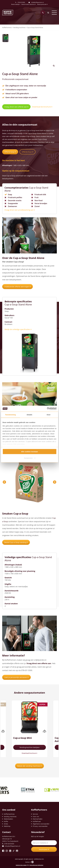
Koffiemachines (9, 814)
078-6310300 (21, 2)
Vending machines (10, 816)
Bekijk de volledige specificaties (18, 329)
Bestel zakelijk (16, 4)
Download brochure (30, 753)
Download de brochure (42, 107)
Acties (6, 824)
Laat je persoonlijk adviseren (16, 677)
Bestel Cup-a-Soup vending (16, 542)
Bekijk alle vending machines (29, 766)
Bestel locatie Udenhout (29, 4)
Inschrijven (44, 849)
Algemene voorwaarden (41, 824)
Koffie (6, 821)
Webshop (7, 826)
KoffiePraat (37, 821)
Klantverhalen (38, 819)
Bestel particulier (43, 4)
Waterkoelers (8, 819)
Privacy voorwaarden (40, 826)
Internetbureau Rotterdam (36, 865)
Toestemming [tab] (10, 415)
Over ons (36, 816)
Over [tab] (49, 415)
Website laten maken (21, 865)
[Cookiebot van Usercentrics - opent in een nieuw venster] (47, 409)
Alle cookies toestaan (30, 452)
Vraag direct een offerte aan (16, 107)
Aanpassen (30, 458)
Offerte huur (27, 152)
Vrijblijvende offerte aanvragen (18, 287)
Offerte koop (10, 152)
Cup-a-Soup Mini (23, 738)
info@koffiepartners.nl (36, 2)
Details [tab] (30, 415)
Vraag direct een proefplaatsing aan (20, 210)
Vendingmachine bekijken (29, 747)
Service (35, 814)
